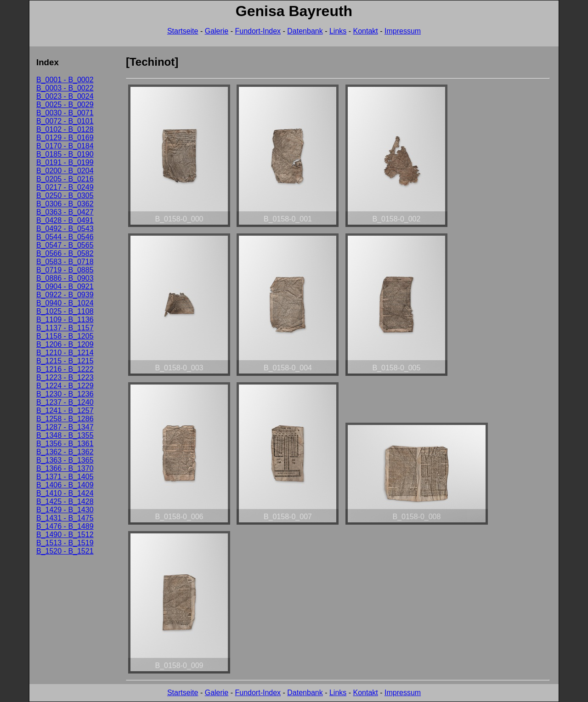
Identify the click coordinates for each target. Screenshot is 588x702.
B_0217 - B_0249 (65, 187)
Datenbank (305, 31)
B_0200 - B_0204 (65, 171)
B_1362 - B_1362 (65, 452)
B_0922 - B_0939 (65, 295)
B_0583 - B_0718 (65, 262)
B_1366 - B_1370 (65, 468)
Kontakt (366, 31)
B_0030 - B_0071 (65, 113)
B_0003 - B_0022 (65, 88)
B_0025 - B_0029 (65, 105)
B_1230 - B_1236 (65, 394)
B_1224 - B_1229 (65, 386)
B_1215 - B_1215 (65, 361)
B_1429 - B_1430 (65, 510)
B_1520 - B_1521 (65, 551)
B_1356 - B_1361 (65, 444)
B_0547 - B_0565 (65, 245)
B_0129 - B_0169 (65, 138)
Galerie (217, 31)
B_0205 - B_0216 (65, 179)
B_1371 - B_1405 (65, 477)
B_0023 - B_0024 (65, 96)
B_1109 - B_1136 (65, 320)
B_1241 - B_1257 (65, 410)
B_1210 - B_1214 (65, 353)
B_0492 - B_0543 (65, 229)
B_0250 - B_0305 (65, 195)
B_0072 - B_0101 (65, 121)
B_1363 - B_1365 (65, 460)
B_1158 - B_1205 (65, 336)
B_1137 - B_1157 (65, 328)
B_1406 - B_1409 (65, 485)
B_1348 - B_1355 (65, 435)
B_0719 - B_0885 (65, 270)
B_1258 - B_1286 (65, 419)
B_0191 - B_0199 (65, 162)
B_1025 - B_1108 (65, 311)
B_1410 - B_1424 (65, 493)
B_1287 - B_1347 (65, 427)
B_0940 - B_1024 (65, 303)
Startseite (183, 31)
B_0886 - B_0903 (65, 278)
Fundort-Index (258, 31)
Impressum (403, 31)
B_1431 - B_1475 (65, 518)
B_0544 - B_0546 (65, 237)
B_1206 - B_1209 (65, 344)
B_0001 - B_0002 (65, 80)
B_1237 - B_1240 (65, 402)
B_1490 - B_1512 (65, 535)
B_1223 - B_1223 (65, 377)
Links (338, 31)
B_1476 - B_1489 (65, 526)
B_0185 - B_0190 (65, 154)
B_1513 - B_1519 (65, 543)
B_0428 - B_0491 (65, 220)
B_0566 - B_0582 (65, 253)
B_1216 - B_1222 (65, 369)
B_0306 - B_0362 (65, 204)
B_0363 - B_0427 (65, 212)
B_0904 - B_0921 (65, 286)
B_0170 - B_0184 (65, 146)
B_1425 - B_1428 (65, 501)
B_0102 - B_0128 (65, 129)
